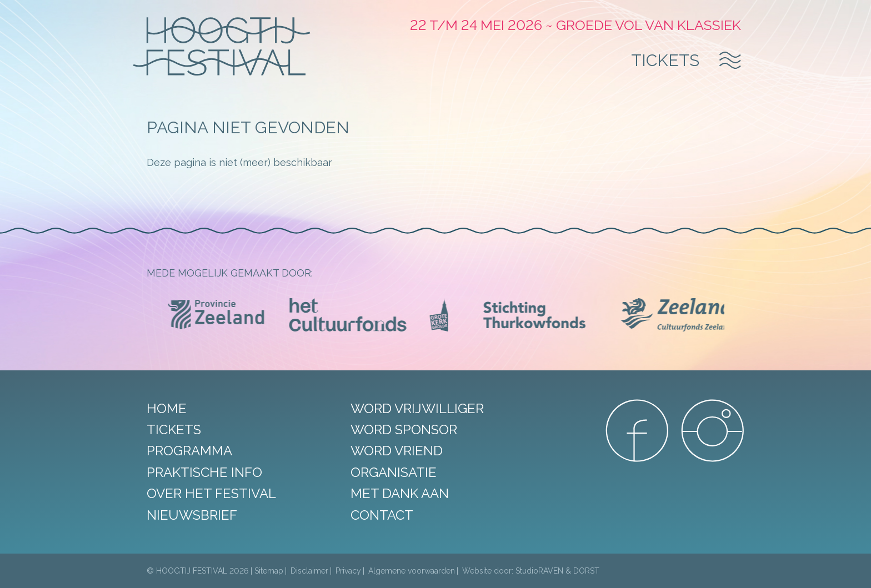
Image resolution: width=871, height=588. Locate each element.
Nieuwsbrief (192, 515)
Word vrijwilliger (417, 408)
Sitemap (269, 571)
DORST (586, 571)
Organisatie (394, 472)
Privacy (348, 571)
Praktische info (204, 472)
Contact (382, 515)
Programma (189, 451)
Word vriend (397, 451)
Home (167, 408)
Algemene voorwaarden (412, 571)
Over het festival (211, 493)
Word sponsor (404, 429)
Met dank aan (400, 493)
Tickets (665, 60)
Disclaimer (309, 571)
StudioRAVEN (539, 571)
